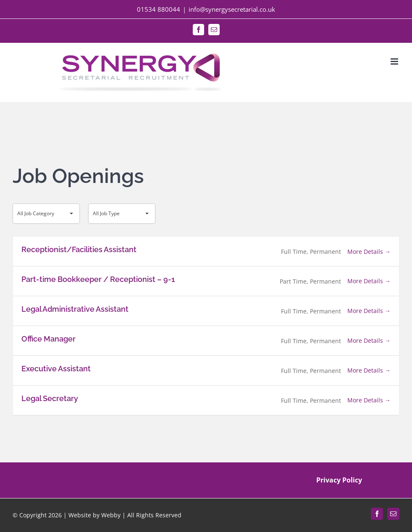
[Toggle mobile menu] (395, 61)
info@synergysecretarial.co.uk (232, 9)
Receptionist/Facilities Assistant (79, 249)
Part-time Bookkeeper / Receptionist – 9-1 (98, 279)
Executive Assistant (56, 369)
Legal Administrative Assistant (75, 309)
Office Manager (49, 339)
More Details (369, 252)
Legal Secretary (50, 398)
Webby (111, 515)
